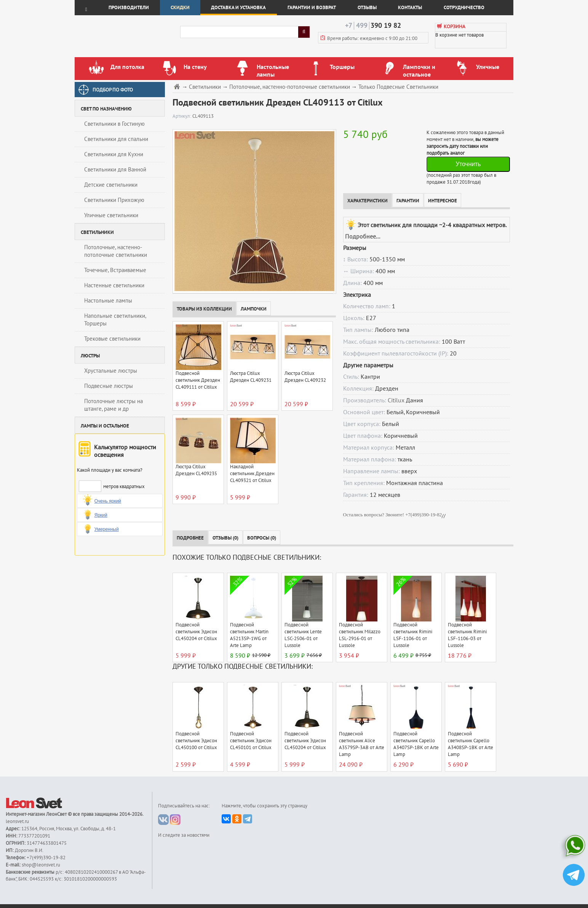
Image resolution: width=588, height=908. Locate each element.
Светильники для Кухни (114, 154)
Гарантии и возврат (312, 8)
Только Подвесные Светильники (398, 87)
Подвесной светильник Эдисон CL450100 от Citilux (196, 741)
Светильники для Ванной (115, 170)
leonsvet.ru (17, 822)
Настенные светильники (114, 285)
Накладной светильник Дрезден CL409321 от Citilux (252, 474)
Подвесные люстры (109, 386)
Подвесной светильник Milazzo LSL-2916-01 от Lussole (360, 635)
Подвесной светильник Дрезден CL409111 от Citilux (198, 380)
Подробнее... (363, 237)
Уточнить (468, 164)
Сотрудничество (464, 8)
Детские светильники (111, 185)
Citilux (396, 400)
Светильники (205, 87)
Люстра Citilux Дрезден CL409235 (196, 470)
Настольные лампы (108, 301)
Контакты (410, 8)
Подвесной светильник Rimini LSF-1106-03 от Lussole (467, 635)
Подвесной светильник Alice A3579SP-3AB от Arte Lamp (362, 744)
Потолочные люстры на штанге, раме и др (113, 405)
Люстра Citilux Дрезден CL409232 (305, 377)
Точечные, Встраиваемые (115, 270)
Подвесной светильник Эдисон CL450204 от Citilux (196, 632)
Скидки (180, 8)
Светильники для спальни (116, 139)
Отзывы (367, 8)
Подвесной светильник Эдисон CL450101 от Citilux (251, 741)
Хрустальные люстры (111, 371)
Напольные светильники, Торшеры (115, 320)
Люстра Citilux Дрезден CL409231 (251, 377)
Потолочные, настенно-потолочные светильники (116, 251)
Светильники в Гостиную (114, 124)
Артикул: (182, 116)
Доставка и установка (238, 8)
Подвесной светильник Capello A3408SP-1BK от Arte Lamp (471, 744)
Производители (129, 8)
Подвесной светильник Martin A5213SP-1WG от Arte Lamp (249, 635)
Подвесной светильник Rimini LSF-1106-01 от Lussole (413, 635)
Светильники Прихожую (114, 200)
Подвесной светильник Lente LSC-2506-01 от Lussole (303, 635)
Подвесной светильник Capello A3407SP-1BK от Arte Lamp (416, 744)
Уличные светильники (111, 215)
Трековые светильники (112, 339)
